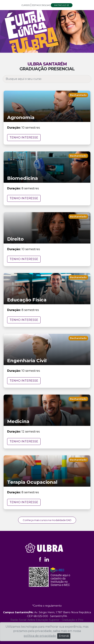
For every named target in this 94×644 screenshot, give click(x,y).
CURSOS (26, 5)
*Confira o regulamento (47, 606)
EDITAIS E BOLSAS (41, 5)
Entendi (64, 636)
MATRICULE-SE (62, 5)
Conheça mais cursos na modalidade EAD (47, 520)
